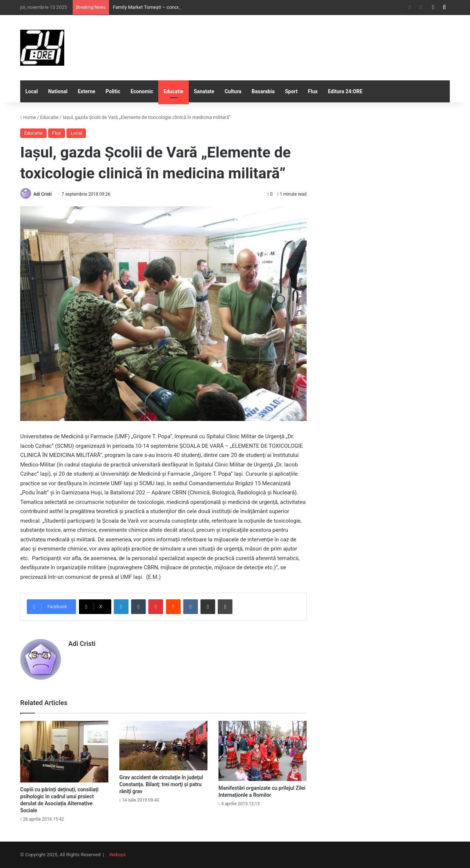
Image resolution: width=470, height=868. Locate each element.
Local (32, 91)
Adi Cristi (42, 194)
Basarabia (263, 91)
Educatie (173, 91)
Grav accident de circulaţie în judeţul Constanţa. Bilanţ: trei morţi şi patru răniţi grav (161, 784)
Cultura (233, 91)
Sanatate (204, 91)
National (58, 91)
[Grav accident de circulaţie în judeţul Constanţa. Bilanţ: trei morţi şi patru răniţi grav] (163, 746)
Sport (291, 91)
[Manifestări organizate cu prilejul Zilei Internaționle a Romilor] (263, 751)
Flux (313, 91)
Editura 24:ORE (345, 91)
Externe (87, 91)
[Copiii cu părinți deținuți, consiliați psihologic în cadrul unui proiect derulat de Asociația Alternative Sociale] (64, 752)
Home (28, 117)
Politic (113, 91)
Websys (117, 855)
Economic (142, 91)
